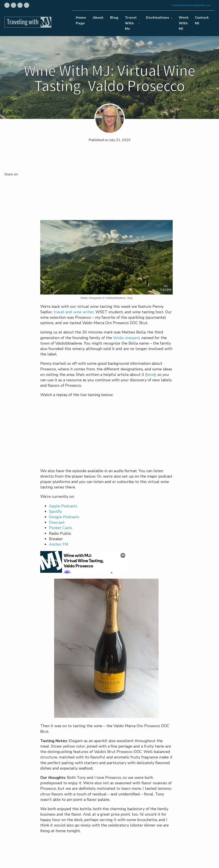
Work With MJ (184, 23)
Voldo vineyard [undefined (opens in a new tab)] (126, 338)
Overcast (57, 522)
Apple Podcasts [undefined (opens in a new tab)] (63, 506)
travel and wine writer (74, 312)
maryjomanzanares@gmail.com (191, 5)
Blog (114, 18)
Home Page (81, 20)
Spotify (55, 511)
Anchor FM (59, 544)
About (98, 18)
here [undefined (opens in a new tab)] (150, 375)
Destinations (158, 18)
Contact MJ (202, 20)
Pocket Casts (61, 528)
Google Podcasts (64, 517)
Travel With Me (131, 23)
